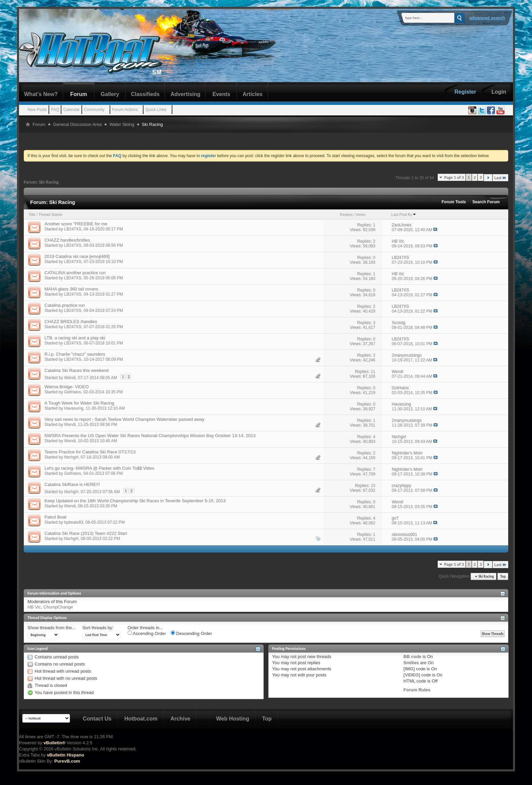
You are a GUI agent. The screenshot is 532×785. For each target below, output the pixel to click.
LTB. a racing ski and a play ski (75, 338)
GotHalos (73, 392)
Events (221, 94)
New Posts (37, 110)
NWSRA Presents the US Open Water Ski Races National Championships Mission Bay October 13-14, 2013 (150, 436)
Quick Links (156, 110)
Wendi (70, 378)
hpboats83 (74, 522)
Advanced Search (487, 18)
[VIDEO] (412, 675)
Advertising (185, 94)
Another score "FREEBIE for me (76, 224)
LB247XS (73, 229)
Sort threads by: (98, 628)
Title (32, 214)
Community (94, 110)
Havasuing (74, 408)
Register (465, 92)
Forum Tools (454, 202)
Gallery (110, 94)
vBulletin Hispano (65, 755)
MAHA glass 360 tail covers (71, 289)
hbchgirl (71, 457)
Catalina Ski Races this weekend (77, 370)
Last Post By (404, 214)
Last (500, 178)
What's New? (41, 94)
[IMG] (409, 669)
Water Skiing (122, 124)
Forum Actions (125, 110)
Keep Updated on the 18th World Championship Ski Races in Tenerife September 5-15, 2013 (135, 501)
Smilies (411, 663)
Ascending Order (147, 633)
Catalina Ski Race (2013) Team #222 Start (86, 533)
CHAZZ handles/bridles (67, 240)
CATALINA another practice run (75, 273)
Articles (253, 94)
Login (499, 92)
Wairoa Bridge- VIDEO (66, 387)
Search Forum (486, 202)
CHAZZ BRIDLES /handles (71, 322)
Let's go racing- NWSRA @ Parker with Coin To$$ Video (99, 468)
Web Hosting (233, 719)
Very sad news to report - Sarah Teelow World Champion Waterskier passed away (125, 419)
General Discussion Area (78, 124)
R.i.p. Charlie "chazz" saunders (75, 354)
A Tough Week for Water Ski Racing (79, 403)
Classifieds (145, 94)
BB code (412, 657)
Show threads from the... (52, 628)
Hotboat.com (141, 719)
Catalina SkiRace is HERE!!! (72, 484)
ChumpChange (58, 607)
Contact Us (97, 719)
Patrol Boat (55, 517)
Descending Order (191, 633)
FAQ (55, 110)
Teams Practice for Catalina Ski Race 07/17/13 (90, 452)
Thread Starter (50, 214)
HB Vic (34, 607)
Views (360, 214)
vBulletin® (54, 743)
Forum (79, 94)
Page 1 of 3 (454, 177)
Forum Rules (417, 690)
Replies (346, 214)
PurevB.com (67, 761)
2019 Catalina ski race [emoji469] (77, 256)
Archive (180, 719)
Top (503, 576)
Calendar (71, 110)
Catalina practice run (65, 305)
